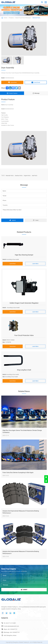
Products (11, 18)
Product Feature (12, 93)
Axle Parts (34, 175)
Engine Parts (27, 175)
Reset (36, 220)
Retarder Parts (10, 175)
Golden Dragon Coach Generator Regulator (24, 303)
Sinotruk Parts (36, 18)
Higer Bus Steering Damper (24, 254)
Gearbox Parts (19, 175)
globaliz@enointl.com (13, 626)
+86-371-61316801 (11, 623)
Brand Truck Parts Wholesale (23, 18)
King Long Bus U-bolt (24, 370)
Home (5, 18)
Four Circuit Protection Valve (24, 335)
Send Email (36, 82)
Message (36, 93)
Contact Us (5, 618)
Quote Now (12, 82)
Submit (12, 220)
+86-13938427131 (12, 629)
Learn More (35, 263)
